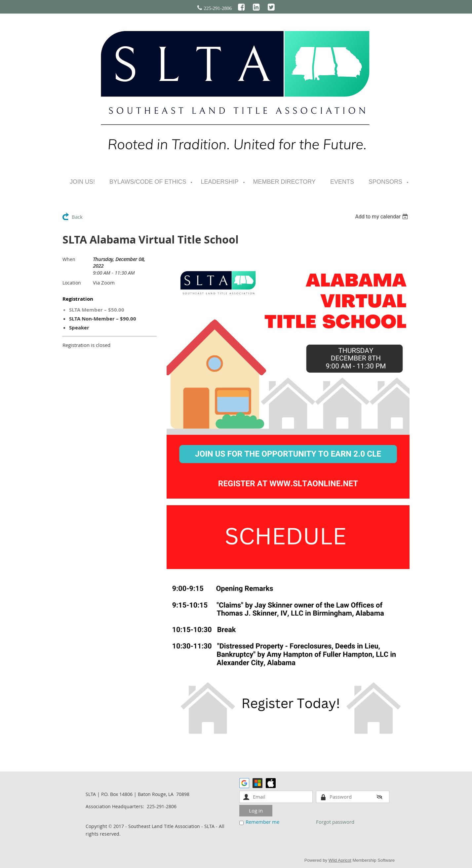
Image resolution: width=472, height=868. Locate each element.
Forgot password (335, 822)
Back (77, 217)
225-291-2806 (218, 8)
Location (72, 283)
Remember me (262, 822)
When (69, 259)
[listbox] (382, 217)
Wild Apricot (340, 860)
